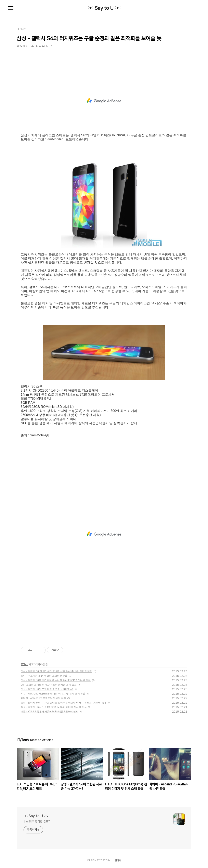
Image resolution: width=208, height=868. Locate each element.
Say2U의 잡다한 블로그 (37, 821)
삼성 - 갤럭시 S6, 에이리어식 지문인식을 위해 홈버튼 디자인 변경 (56, 671)
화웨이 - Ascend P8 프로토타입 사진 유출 (43, 698)
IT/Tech (24, 664)
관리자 (118, 860)
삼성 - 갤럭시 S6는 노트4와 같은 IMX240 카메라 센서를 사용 (54, 707)
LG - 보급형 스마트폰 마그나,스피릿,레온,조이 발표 (49, 685)
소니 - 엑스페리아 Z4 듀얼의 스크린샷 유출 (44, 676)
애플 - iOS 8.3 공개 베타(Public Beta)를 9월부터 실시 (49, 712)
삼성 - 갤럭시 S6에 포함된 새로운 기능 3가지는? (47, 689)
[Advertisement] (104, 101)
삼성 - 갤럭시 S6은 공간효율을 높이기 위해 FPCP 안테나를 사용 (56, 680)
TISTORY (105, 860)
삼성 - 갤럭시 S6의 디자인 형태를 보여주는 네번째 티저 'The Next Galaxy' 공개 (64, 703)
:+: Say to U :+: (104, 8)
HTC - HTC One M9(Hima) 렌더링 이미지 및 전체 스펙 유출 (53, 694)
